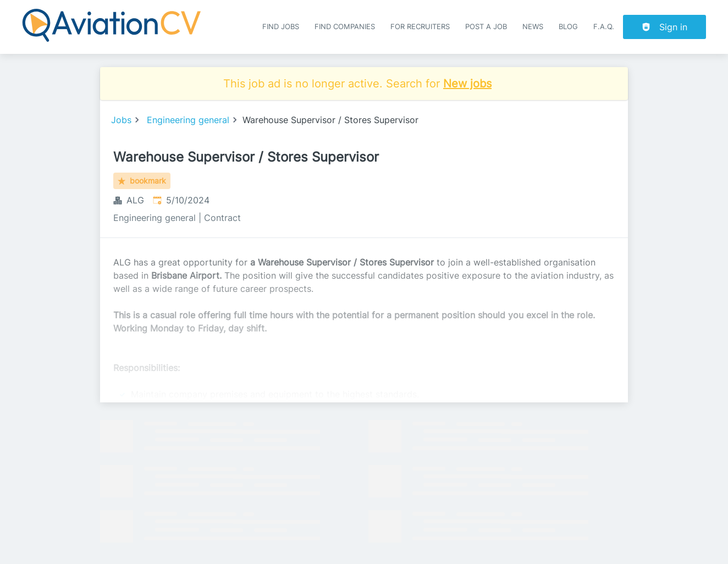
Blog (568, 27)
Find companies (345, 27)
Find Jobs (281, 27)
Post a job (486, 27)
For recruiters (420, 27)
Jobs (121, 120)
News (533, 27)
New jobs (467, 84)
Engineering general (188, 120)
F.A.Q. (604, 27)
